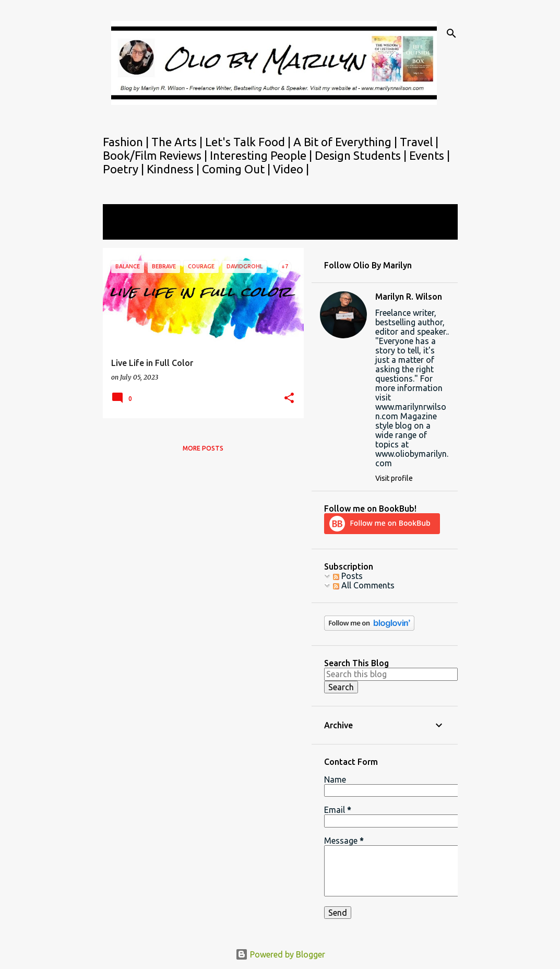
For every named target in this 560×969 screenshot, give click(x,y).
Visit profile (394, 478)
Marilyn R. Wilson (409, 297)
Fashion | (127, 142)
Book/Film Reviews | (156, 155)
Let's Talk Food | (249, 142)
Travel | (419, 142)
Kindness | (174, 169)
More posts (203, 448)
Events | (430, 155)
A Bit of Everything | (347, 142)
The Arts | (178, 142)
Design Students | (362, 155)
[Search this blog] (391, 674)
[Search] (451, 33)
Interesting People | (262, 155)
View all (125, 230)
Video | (291, 169)
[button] (289, 399)
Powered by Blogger (280, 954)
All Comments (364, 585)
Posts (348, 576)
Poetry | (125, 169)
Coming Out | (237, 169)
